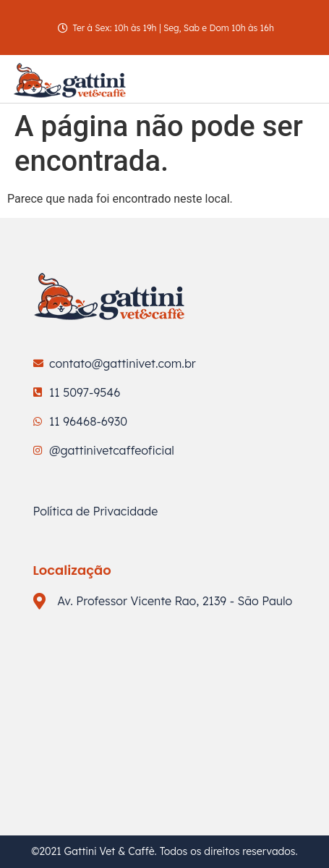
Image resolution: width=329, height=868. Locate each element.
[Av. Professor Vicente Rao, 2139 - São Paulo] (165, 703)
